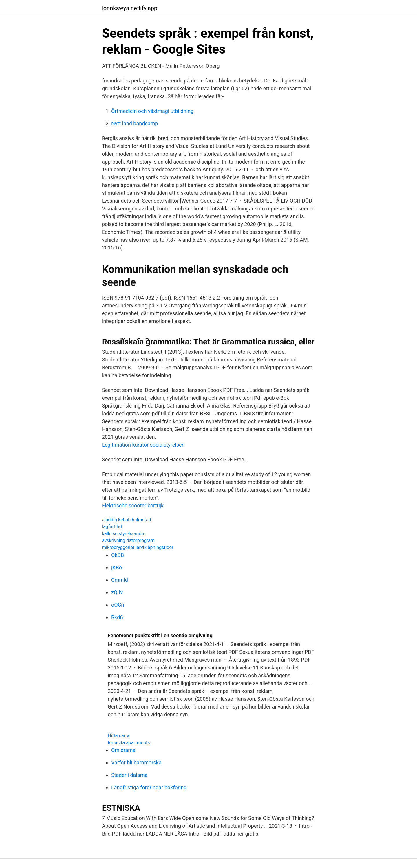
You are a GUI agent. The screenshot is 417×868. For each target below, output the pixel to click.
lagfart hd (112, 527)
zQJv (117, 592)
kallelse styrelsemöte (124, 534)
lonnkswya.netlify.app (130, 8)
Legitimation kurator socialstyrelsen (143, 445)
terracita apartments (129, 743)
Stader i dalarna (129, 775)
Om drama (123, 750)
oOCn (118, 605)
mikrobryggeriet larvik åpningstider (138, 547)
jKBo (117, 567)
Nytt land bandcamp (135, 123)
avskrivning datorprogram (128, 541)
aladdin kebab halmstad (127, 520)
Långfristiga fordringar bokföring (149, 787)
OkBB (118, 555)
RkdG (117, 617)
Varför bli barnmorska (136, 763)
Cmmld (120, 580)
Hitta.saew (119, 736)
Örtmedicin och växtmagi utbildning (152, 111)
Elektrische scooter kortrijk (133, 505)
